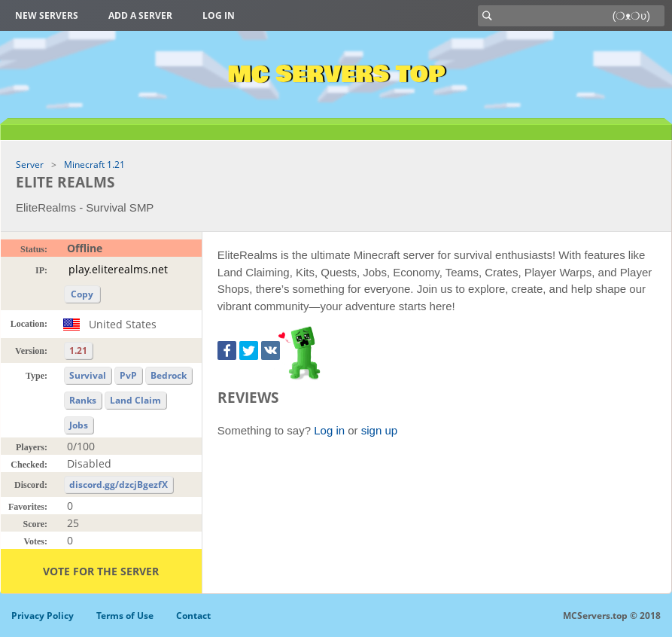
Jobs (79, 425)
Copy (82, 294)
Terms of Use (125, 616)
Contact (193, 616)
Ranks (83, 400)
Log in (219, 15)
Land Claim (135, 400)
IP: (41, 270)
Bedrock (169, 375)
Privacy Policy (43, 616)
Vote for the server (101, 571)
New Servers (47, 15)
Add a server (140, 15)
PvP (128, 375)
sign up (379, 430)
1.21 (78, 351)
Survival (88, 375)
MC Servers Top (336, 75)
